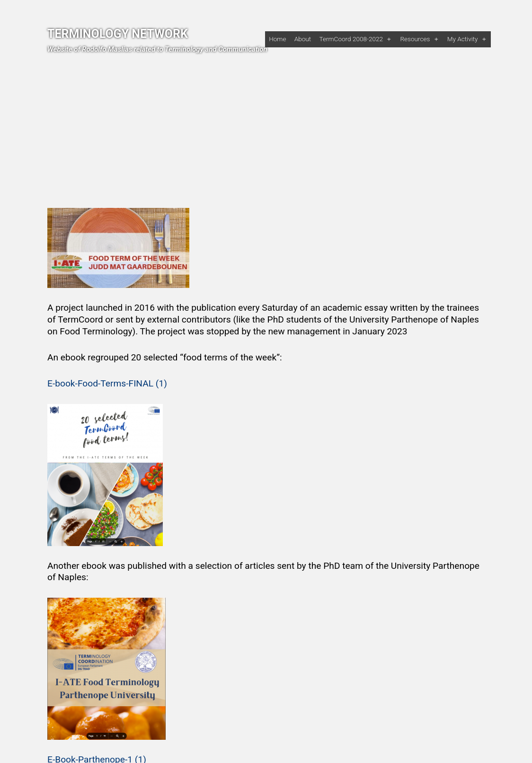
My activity (463, 39)
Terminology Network (118, 34)
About (303, 39)
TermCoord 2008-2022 (351, 39)
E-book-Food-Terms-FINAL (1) (107, 383)
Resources (415, 39)
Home (277, 39)
